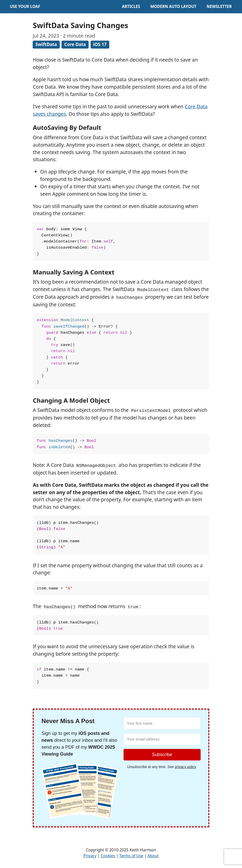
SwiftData (46, 44)
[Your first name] (162, 723)
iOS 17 (100, 44)
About (153, 856)
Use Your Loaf (25, 7)
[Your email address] (162, 739)
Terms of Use (131, 856)
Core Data (75, 44)
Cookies (108, 856)
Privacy (90, 856)
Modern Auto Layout (173, 7)
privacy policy (185, 767)
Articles (131, 7)
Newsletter (219, 7)
